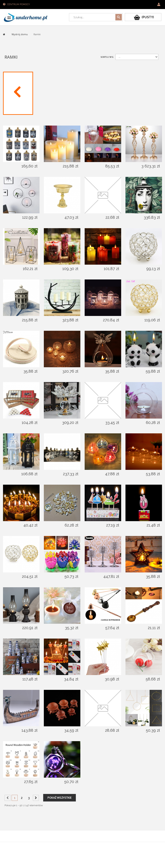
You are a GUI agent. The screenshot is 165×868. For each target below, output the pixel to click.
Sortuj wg (107, 57)
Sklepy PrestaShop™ (15, 846)
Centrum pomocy (18, 4)
